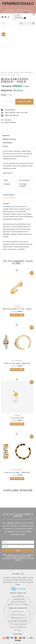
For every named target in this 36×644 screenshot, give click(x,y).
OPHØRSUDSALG (18, 4)
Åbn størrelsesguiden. (9, 198)
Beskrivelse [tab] (6, 136)
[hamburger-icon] (3, 23)
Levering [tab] (5, 146)
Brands (17, 72)
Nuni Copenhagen (26, 72)
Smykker (10, 72)
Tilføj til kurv (24, 102)
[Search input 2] (26, 23)
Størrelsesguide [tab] (7, 143)
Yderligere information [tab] (9, 139)
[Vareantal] (7, 102)
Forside (3, 72)
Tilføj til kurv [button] (17, 315)
